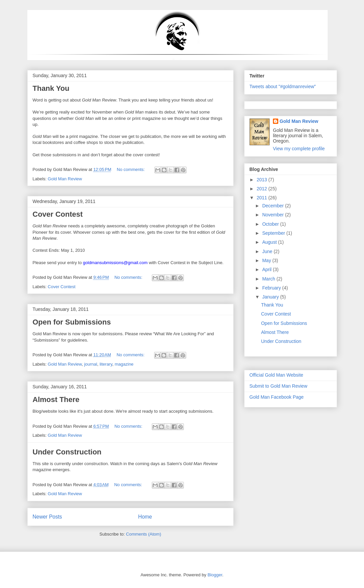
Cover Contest (58, 214)
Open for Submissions (72, 322)
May (267, 260)
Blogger (215, 575)
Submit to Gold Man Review (279, 386)
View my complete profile (299, 149)
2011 (262, 198)
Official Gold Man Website (276, 375)
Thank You (51, 88)
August (270, 242)
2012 (262, 189)
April (268, 269)
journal (91, 364)
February (272, 288)
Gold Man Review (65, 179)
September (274, 233)
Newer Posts (47, 517)
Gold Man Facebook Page (277, 397)
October (271, 224)
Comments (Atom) (144, 534)
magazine (124, 364)
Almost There (56, 400)
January (271, 297)
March (269, 279)
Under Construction (67, 452)
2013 (262, 180)
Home (145, 517)
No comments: (131, 169)
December (274, 206)
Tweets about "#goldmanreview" (283, 86)
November (274, 215)
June (268, 251)
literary (106, 364)
